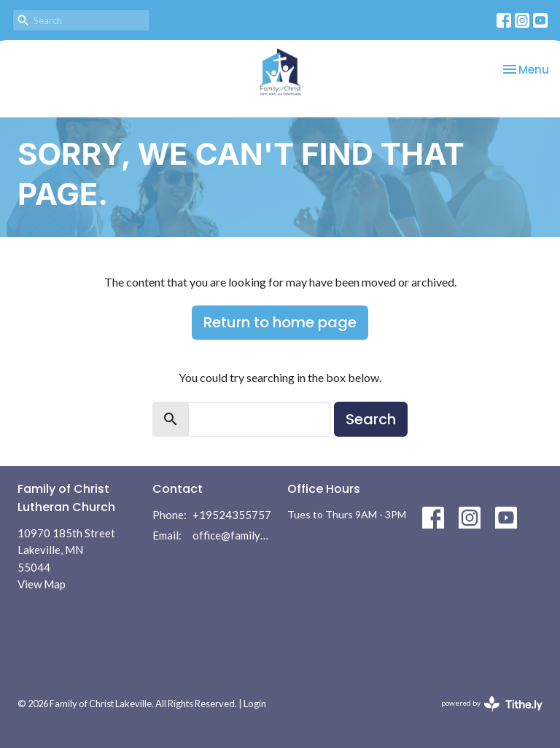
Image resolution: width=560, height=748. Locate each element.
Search (371, 419)
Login (255, 704)
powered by (492, 704)
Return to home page (280, 322)
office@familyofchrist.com (233, 535)
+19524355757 (232, 515)
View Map (42, 584)
